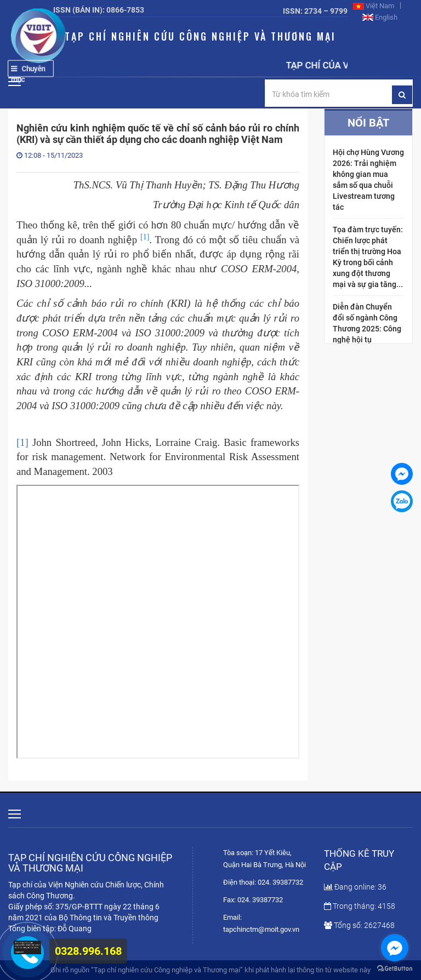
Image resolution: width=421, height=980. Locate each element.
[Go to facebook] (395, 948)
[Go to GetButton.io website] (395, 969)
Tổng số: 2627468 (359, 925)
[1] (22, 442)
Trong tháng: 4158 (360, 906)
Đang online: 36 (355, 887)
